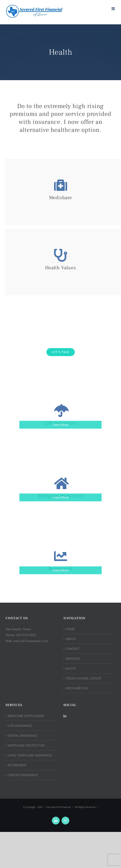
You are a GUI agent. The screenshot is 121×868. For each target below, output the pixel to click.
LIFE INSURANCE (20, 726)
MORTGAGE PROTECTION (26, 745)
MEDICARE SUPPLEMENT (26, 716)
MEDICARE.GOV (77, 688)
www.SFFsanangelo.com (31, 641)
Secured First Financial (59, 807)
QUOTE (71, 668)
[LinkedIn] (65, 716)
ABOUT (71, 639)
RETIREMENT (17, 765)
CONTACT (73, 649)
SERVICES (73, 659)
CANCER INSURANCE (23, 775)
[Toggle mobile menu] (113, 9)
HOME (70, 629)
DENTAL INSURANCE (23, 736)
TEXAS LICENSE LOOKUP (84, 678)
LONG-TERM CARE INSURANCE (30, 755)
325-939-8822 (26, 635)
